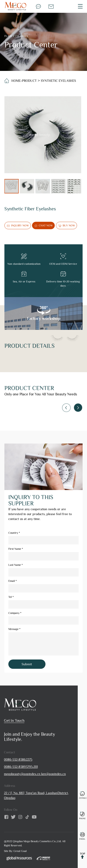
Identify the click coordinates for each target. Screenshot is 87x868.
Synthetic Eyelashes (58, 81)
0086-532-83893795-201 (21, 767)
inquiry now (18, 226)
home (16, 81)
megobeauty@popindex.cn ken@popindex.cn (35, 774)
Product (29, 81)
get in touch (14, 721)
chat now (43, 226)
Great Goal (20, 851)
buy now (66, 226)
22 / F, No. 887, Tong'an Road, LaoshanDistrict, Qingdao (36, 795)
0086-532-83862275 (18, 759)
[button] (78, 407)
